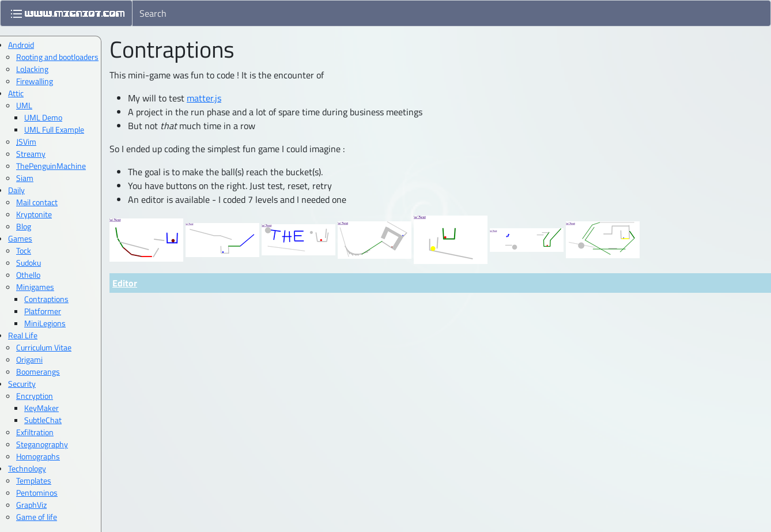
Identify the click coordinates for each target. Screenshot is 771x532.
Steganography (42, 444)
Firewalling (35, 81)
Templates (34, 480)
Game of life (37, 517)
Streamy (31, 154)
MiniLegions (45, 323)
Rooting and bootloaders (57, 57)
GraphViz (31, 505)
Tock (24, 250)
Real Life (23, 335)
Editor (125, 283)
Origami (29, 359)
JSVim (26, 142)
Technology (27, 468)
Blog (24, 226)
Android (21, 45)
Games (20, 238)
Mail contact (37, 202)
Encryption (35, 396)
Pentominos (37, 493)
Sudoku (29, 263)
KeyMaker (41, 408)
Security (22, 384)
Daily (16, 190)
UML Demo (43, 117)
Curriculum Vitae (44, 347)
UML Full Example (54, 129)
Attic (16, 93)
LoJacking (32, 69)
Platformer (43, 311)
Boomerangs (38, 371)
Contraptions (46, 299)
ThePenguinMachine (51, 166)
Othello (28, 275)
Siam (25, 178)
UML (24, 105)
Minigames (35, 287)
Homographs (38, 456)
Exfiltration (35, 432)
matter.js (204, 98)
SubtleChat (43, 420)
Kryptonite (34, 214)
